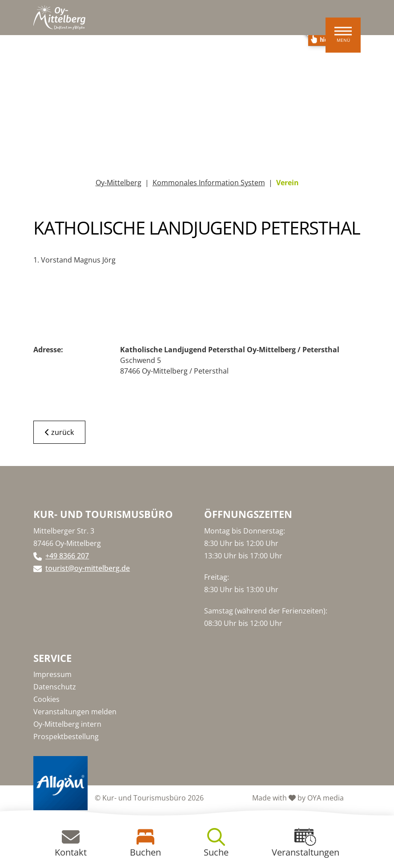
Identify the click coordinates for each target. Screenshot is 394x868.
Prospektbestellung (66, 737)
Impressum (52, 674)
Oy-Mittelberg (119, 183)
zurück (59, 432)
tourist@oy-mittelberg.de (88, 568)
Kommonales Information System (209, 183)
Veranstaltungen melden (75, 712)
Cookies (46, 699)
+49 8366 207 (67, 556)
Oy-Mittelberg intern (67, 724)
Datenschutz (55, 687)
